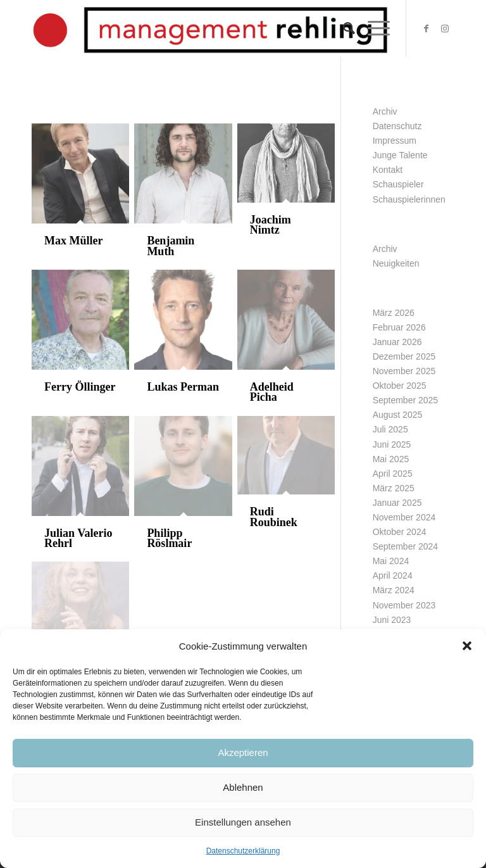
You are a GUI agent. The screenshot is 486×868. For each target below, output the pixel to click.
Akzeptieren (243, 752)
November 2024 (404, 517)
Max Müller (73, 241)
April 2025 (393, 474)
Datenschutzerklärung (243, 851)
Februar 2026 (399, 327)
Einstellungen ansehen (243, 822)
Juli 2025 (390, 429)
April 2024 (393, 576)
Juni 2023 (392, 620)
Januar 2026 (397, 342)
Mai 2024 (391, 561)
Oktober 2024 (400, 532)
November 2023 (404, 605)
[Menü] (372, 28)
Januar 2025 (397, 503)
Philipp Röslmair (169, 538)
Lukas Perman (183, 387)
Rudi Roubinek (274, 517)
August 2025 (398, 415)
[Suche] (343, 28)
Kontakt (388, 170)
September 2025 (406, 400)
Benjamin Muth (171, 246)
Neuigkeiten (396, 263)
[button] (467, 646)
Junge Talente (400, 155)
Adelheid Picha (272, 392)
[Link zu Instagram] (445, 28)
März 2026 (394, 313)
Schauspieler (398, 184)
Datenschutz (397, 126)
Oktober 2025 (400, 386)
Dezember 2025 (404, 356)
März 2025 (394, 488)
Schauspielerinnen (409, 199)
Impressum (395, 141)
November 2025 (404, 371)
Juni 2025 (392, 444)
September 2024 (406, 546)
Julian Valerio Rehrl (78, 538)
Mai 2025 (391, 459)
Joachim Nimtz (271, 225)
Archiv (385, 111)
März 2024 (394, 590)
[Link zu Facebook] (426, 28)
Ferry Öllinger (80, 387)
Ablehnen (243, 787)
